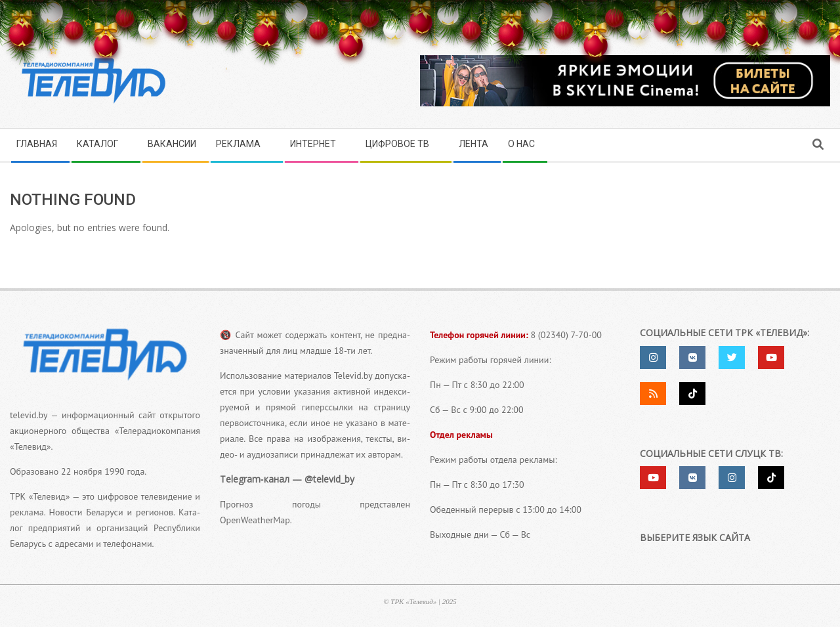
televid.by (29, 415)
